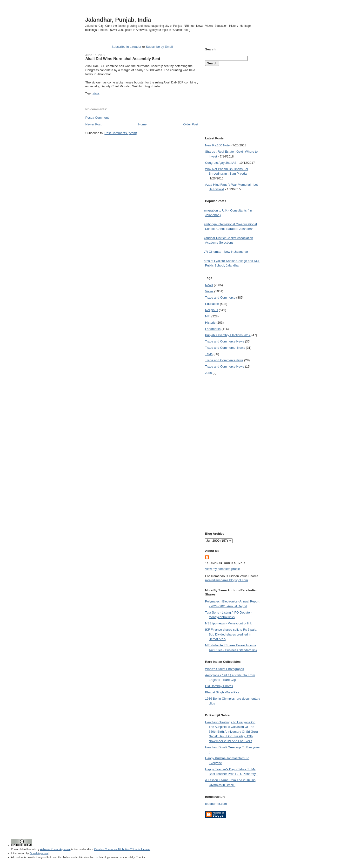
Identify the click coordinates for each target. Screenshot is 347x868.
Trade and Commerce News (224, 360)
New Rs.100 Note (217, 145)
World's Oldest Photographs (224, 669)
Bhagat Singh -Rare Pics (222, 692)
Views (209, 291)
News (96, 93)
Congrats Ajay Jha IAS (221, 163)
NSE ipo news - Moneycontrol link (228, 623)
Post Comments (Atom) (121, 133)
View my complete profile (222, 569)
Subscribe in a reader (127, 47)
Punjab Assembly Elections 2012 (228, 335)
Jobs (208, 373)
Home (143, 124)
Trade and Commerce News (225, 341)
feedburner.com (216, 804)
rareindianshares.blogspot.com (227, 580)
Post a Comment (97, 118)
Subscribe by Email (159, 47)
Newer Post (93, 124)
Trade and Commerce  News (225, 348)
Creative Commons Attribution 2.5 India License (122, 849)
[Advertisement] (142, 144)
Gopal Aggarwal (39, 853)
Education (212, 304)
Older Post (191, 124)
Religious (211, 310)
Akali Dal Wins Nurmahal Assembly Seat (123, 59)
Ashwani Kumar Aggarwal (55, 849)
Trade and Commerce (220, 297)
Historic (210, 323)
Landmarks (213, 329)
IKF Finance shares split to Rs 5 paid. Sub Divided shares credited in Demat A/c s (231, 634)
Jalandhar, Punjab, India (118, 20)
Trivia (209, 354)
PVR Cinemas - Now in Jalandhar (225, 252)
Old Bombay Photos (219, 686)
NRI (208, 316)
